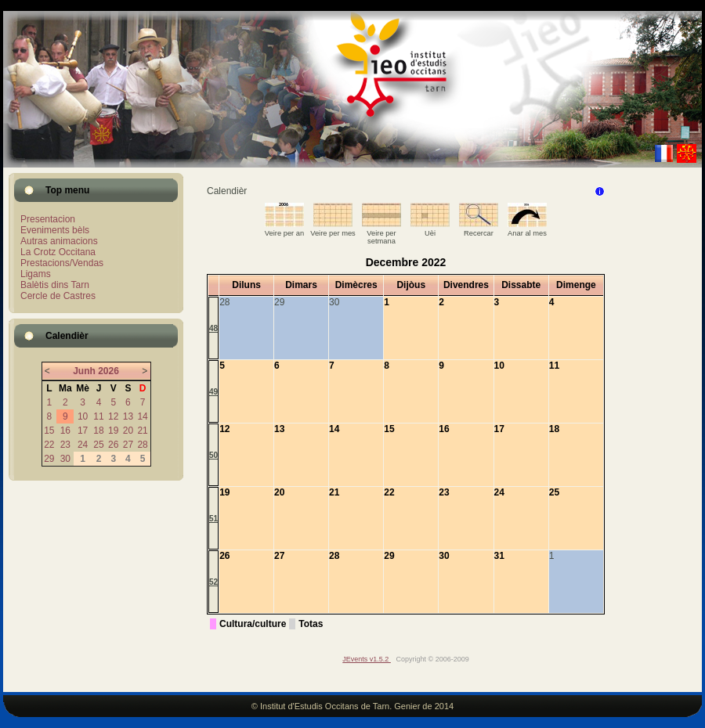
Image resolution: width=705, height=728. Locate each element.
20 (128, 431)
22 (49, 445)
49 (213, 392)
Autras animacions (59, 241)
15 (49, 431)
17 (83, 431)
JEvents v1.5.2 (367, 659)
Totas (311, 624)
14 (142, 416)
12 (113, 416)
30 (65, 459)
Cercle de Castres (58, 296)
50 (213, 455)
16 (65, 431)
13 (128, 416)
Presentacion (48, 219)
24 (83, 445)
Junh (84, 371)
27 (128, 445)
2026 (108, 371)
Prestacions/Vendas (62, 263)
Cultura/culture (253, 624)
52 (213, 582)
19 (113, 431)
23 (65, 445)
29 (49, 459)
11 (98, 416)
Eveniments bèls (55, 230)
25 (98, 445)
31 (499, 556)
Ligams (36, 274)
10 (83, 416)
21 (142, 431)
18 (98, 431)
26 (113, 445)
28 (142, 445)
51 (213, 519)
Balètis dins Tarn (55, 285)
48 (213, 328)
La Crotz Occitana (58, 252)
